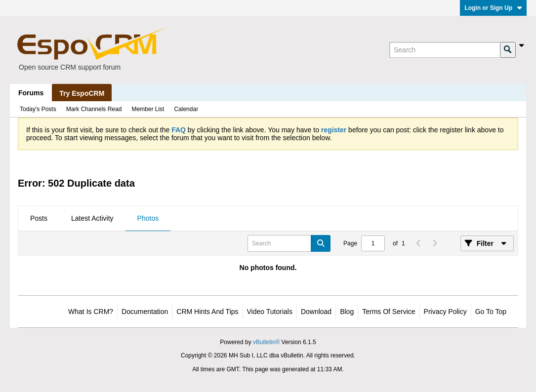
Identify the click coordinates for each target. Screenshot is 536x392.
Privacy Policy (445, 312)
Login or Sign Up (493, 8)
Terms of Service (389, 312)
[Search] (445, 50)
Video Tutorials (270, 312)
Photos (148, 218)
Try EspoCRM (82, 93)
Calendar (186, 109)
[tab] (39, 219)
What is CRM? (91, 312)
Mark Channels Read (94, 109)
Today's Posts (38, 109)
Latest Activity (92, 218)
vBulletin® (266, 342)
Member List (148, 109)
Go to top (491, 312)
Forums (31, 93)
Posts (39, 218)
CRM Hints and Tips (207, 312)
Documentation (145, 312)
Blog (347, 312)
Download (316, 312)
